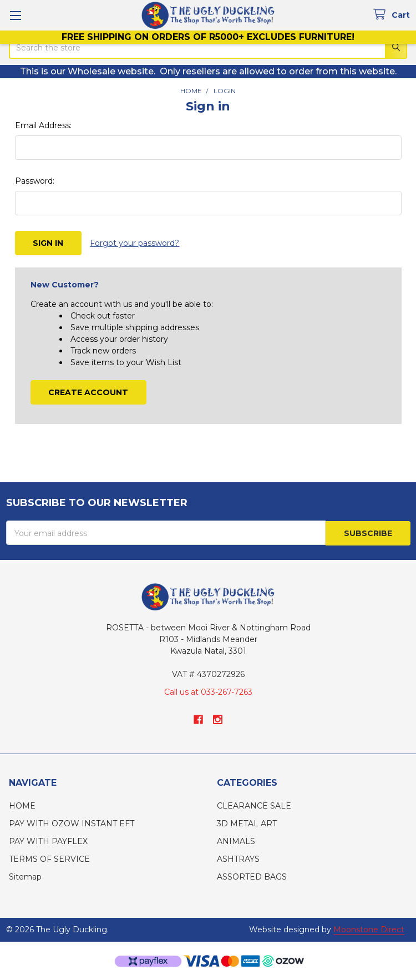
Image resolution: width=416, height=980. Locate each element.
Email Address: (43, 125)
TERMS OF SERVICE (49, 858)
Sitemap (25, 876)
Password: (35, 181)
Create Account (88, 392)
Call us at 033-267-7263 (208, 691)
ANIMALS (236, 841)
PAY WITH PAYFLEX (48, 841)
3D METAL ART (247, 823)
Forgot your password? (135, 243)
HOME (22, 805)
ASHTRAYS (238, 858)
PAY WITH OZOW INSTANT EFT (72, 823)
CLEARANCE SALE (254, 805)
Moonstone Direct (369, 929)
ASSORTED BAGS (252, 876)
